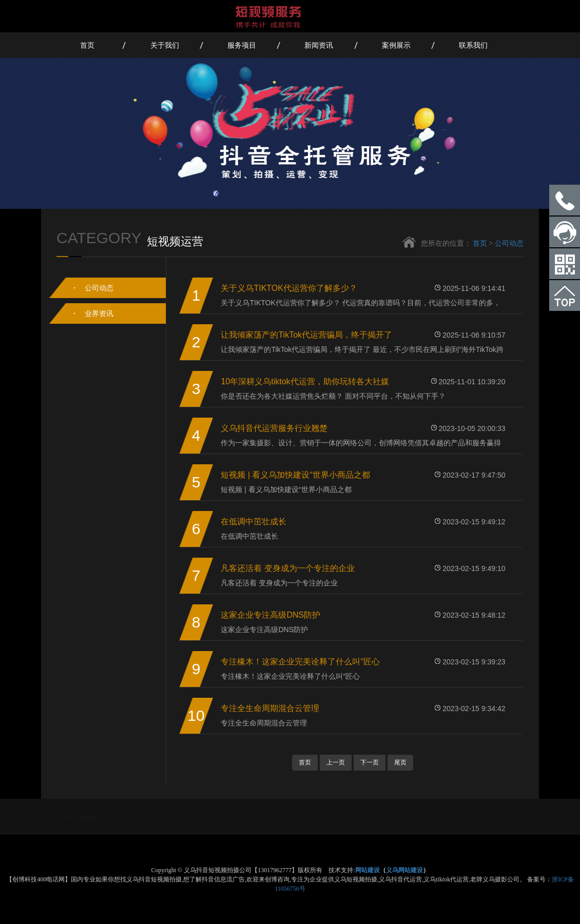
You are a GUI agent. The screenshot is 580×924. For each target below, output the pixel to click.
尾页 (400, 762)
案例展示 (396, 45)
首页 (87, 45)
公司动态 (509, 244)
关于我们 (165, 45)
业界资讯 (99, 313)
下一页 (370, 762)
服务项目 (242, 45)
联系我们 (473, 45)
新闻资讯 (319, 45)
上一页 (336, 762)
